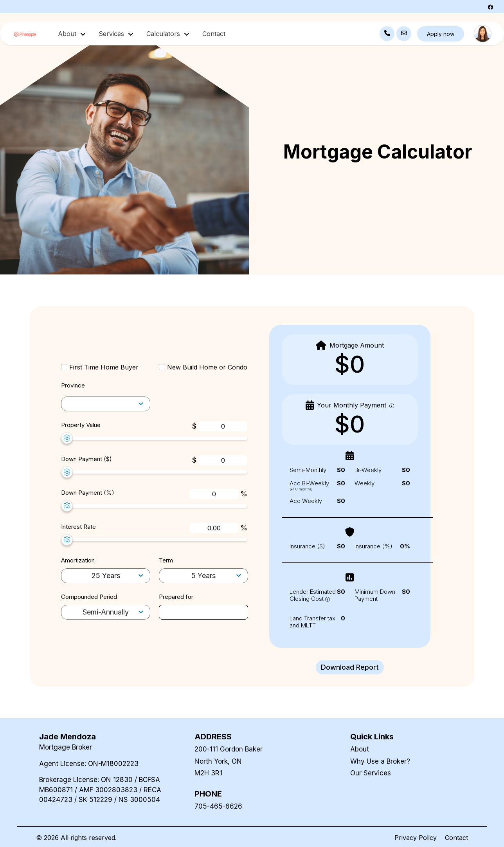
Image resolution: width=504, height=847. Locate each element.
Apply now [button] (441, 34)
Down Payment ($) (86, 459)
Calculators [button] (164, 34)
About (360, 749)
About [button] (68, 34)
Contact (214, 34)
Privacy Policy (416, 838)
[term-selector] (203, 576)
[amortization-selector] (106, 404)
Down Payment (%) (88, 493)
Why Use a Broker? (380, 761)
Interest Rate (78, 527)
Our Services (371, 773)
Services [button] (112, 34)
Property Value (81, 425)
